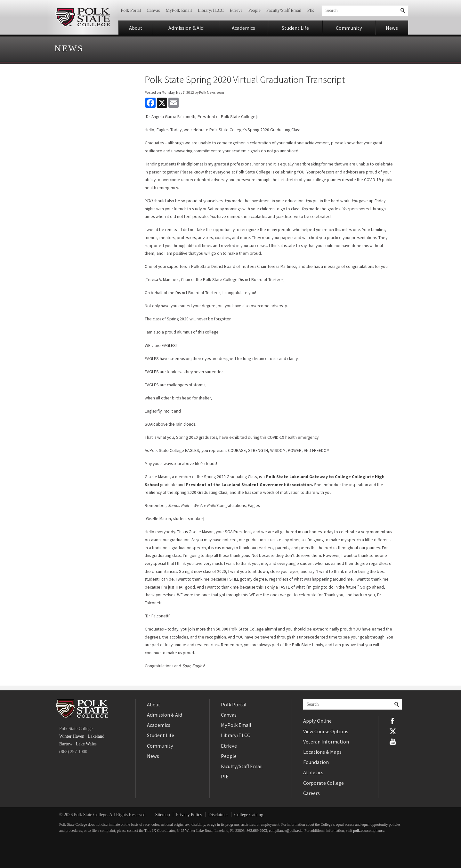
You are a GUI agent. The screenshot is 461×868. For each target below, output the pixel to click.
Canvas (153, 10)
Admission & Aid (186, 28)
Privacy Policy (189, 815)
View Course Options (326, 731)
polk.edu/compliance (369, 831)
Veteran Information (326, 742)
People (255, 10)
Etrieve (236, 10)
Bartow (66, 744)
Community (349, 28)
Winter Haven (72, 736)
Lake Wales (86, 744)
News (392, 28)
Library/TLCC (211, 10)
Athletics (313, 772)
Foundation (316, 762)
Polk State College (82, 17)
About (136, 28)
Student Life (295, 28)
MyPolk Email (179, 10)
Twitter (393, 731)
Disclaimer (218, 815)
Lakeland (96, 736)
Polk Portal (131, 10)
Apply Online (317, 721)
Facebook (393, 721)
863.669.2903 (257, 831)
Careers (311, 793)
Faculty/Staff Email (284, 10)
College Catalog (249, 815)
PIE (311, 10)
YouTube (393, 742)
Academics (243, 28)
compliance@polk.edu (286, 831)
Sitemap (163, 815)
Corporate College (324, 783)
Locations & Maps (322, 752)
